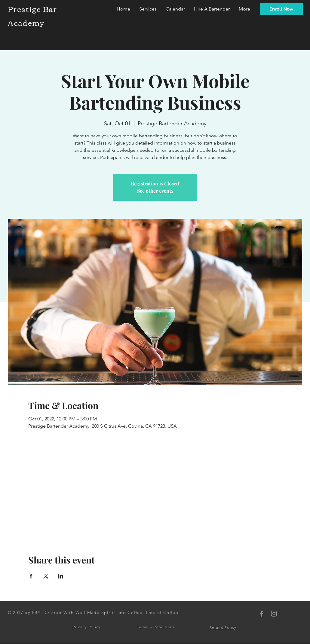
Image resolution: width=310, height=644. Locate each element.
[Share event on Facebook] (31, 576)
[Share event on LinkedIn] (61, 576)
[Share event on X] (46, 576)
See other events (155, 191)
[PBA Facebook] (262, 614)
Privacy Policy (86, 627)
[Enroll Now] (281, 9)
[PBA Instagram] (274, 614)
